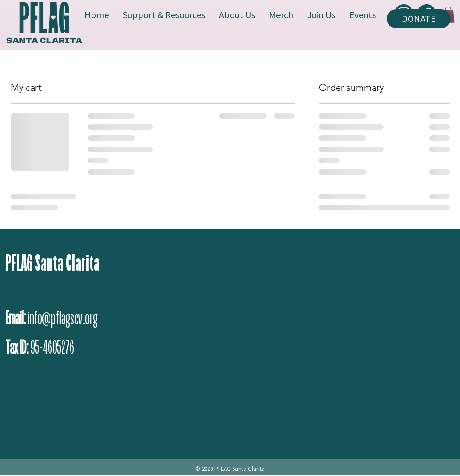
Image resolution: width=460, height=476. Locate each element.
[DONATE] (419, 19)
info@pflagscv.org (63, 318)
